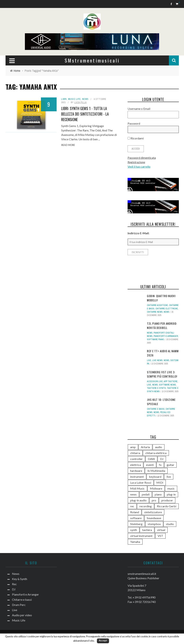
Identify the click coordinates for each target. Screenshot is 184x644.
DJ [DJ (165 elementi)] (162, 459)
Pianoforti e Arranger (166, 336)
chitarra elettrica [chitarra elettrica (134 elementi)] (156, 453)
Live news (157, 360)
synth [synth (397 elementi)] (134, 530)
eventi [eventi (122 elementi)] (150, 465)
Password (134, 123)
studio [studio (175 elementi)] (170, 524)
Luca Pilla (80, 102)
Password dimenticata (142, 158)
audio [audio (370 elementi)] (159, 447)
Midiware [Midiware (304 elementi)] (156, 488)
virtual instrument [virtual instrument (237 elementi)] (141, 536)
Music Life (74, 99)
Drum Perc (19, 605)
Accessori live (155, 381)
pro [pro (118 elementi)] (154, 500)
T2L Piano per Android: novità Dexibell (162, 326)
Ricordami (136, 138)
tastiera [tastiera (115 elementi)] (147, 530)
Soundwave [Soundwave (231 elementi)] (154, 518)
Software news (167, 385)
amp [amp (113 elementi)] (133, 447)
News (85, 99)
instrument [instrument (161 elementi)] (137, 477)
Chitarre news (155, 312)
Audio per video (22, 615)
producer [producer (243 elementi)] (167, 500)
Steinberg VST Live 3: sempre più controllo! (162, 374)
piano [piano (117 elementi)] (158, 494)
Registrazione (136, 162)
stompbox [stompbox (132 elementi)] (154, 524)
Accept (103, 640)
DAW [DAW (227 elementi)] (151, 459)
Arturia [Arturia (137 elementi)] (145, 447)
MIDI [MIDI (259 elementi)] (160, 482)
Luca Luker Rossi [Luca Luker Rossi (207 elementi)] (141, 482)
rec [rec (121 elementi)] (132, 506)
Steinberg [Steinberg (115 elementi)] (136, 524)
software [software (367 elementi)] (136, 518)
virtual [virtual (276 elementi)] (161, 530)
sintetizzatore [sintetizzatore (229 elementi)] (153, 512)
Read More (68, 145)
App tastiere (171, 381)
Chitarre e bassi (156, 409)
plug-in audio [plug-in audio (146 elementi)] (138, 500)
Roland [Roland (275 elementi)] (135, 512)
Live (149, 360)
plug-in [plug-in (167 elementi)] (171, 494)
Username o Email (139, 109)
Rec (14, 584)
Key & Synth (20, 579)
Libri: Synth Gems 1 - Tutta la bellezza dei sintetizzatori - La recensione (85, 114)
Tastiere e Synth (156, 388)
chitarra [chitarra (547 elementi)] (135, 453)
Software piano (156, 339)
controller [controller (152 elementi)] (136, 459)
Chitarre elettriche (167, 309)
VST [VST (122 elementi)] (160, 536)
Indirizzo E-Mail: (138, 233)
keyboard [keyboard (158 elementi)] (155, 477)
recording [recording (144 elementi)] (146, 506)
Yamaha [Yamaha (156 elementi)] (135, 542)
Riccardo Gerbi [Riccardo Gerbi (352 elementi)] (167, 506)
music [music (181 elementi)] (171, 488)
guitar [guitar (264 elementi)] (170, 465)
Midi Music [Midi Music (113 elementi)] (137, 488)
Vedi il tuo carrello (139, 167)
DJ (14, 589)
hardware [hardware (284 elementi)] (136, 471)
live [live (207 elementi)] (169, 477)
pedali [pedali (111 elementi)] (146, 494)
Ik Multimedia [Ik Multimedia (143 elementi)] (156, 471)
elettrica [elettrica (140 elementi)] (136, 465)
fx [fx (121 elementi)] (160, 465)
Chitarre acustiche (157, 305)
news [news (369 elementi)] (133, 494)
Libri (64, 99)
